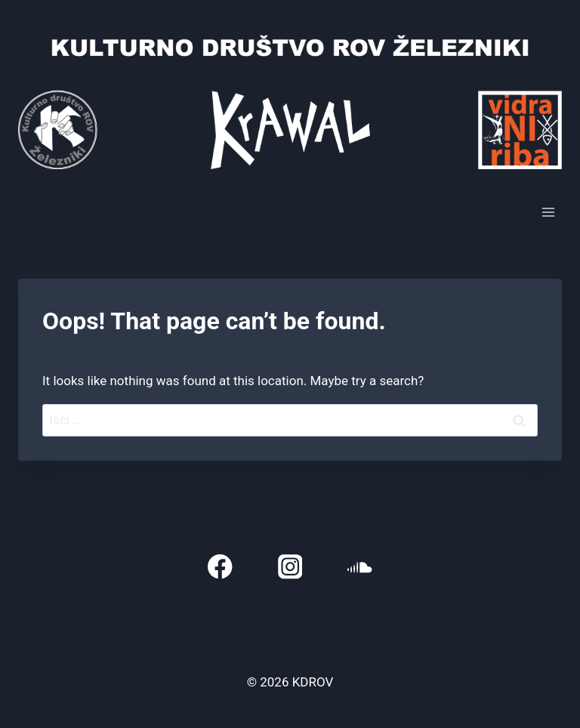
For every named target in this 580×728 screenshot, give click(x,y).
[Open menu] (548, 212)
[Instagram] (290, 567)
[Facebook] (220, 567)
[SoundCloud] (360, 567)
